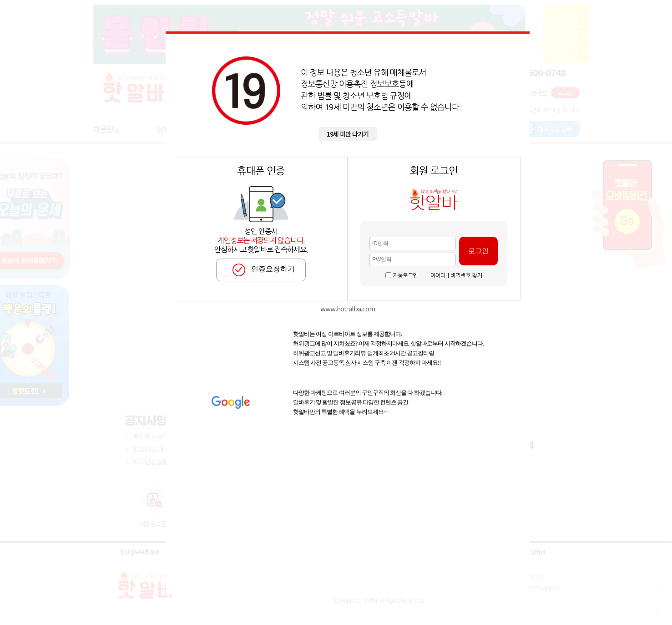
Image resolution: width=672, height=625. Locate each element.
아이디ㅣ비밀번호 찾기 (456, 276)
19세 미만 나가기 (348, 134)
